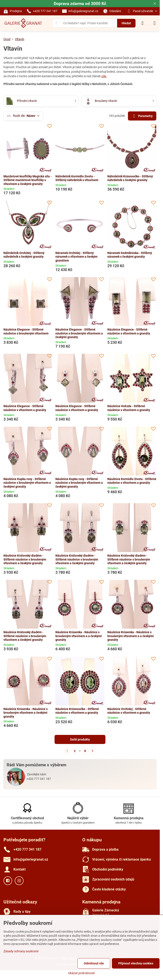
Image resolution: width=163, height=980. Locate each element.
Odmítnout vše (94, 963)
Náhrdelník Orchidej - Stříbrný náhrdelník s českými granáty (24, 255)
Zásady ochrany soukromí (21, 951)
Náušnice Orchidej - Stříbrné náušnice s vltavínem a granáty (129, 711)
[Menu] (155, 23)
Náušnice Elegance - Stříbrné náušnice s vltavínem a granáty (129, 331)
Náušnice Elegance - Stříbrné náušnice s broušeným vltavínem (26, 331)
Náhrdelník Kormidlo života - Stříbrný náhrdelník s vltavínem (77, 178)
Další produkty (80, 739)
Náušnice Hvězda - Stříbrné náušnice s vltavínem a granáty (129, 408)
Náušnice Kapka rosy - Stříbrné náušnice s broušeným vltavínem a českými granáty (27, 483)
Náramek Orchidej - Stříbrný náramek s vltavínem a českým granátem (76, 257)
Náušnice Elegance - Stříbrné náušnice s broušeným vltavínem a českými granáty (79, 333)
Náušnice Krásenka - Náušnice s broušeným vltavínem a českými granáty (26, 713)
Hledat (126, 23)
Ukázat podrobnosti (81, 973)
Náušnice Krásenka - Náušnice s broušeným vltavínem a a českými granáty (79, 636)
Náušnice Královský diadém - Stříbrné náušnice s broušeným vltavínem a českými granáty (25, 559)
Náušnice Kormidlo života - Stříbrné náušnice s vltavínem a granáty (132, 481)
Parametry (142, 116)
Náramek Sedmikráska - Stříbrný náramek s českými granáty (130, 255)
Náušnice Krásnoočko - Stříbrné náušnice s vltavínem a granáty (77, 711)
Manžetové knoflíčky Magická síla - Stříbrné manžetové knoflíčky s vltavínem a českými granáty (27, 180)
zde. (104, 76)
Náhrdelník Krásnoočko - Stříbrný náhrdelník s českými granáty (130, 178)
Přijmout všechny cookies (136, 963)
